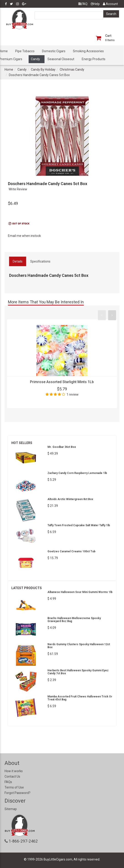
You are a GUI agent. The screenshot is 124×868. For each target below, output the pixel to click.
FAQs (8, 782)
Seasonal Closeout (61, 59)
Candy (35, 59)
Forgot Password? (17, 793)
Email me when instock (24, 236)
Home (9, 69)
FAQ (83, 4)
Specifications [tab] (40, 261)
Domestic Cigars (54, 51)
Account (110, 4)
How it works (14, 771)
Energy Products (94, 59)
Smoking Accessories (88, 51)
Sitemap (11, 809)
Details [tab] (18, 261)
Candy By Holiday (43, 69)
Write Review (18, 189)
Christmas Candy (72, 69)
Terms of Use (14, 787)
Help (95, 4)
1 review (73, 394)
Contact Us (12, 776)
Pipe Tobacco (25, 51)
